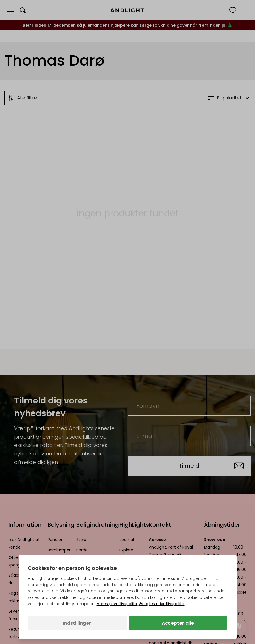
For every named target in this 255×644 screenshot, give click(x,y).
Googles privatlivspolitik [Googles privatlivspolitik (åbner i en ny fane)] (162, 604)
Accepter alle (178, 623)
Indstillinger (77, 623)
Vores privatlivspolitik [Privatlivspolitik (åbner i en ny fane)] (117, 604)
